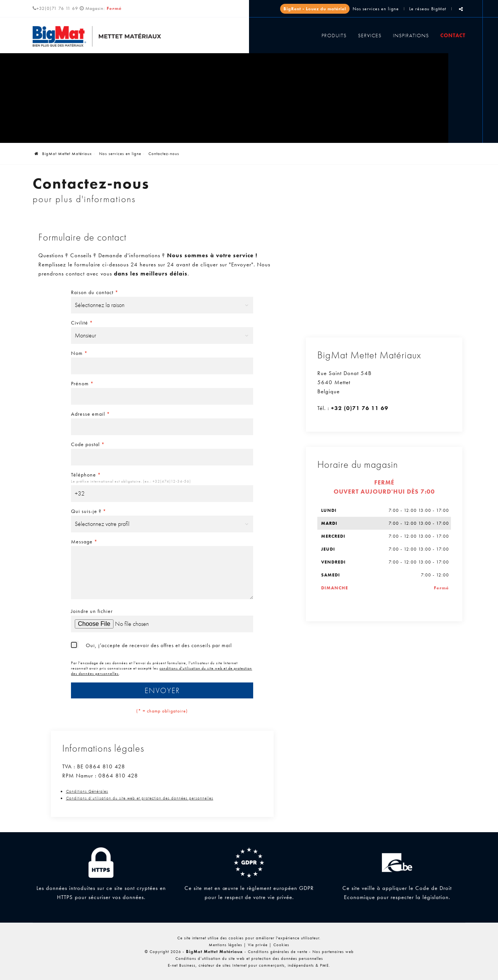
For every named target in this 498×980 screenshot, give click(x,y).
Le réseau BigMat (428, 9)
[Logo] (97, 36)
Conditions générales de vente (278, 952)
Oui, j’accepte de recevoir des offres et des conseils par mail (159, 645)
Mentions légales (225, 945)
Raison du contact (95, 292)
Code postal (88, 444)
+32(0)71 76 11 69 (55, 8)
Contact (453, 35)
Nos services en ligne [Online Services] (376, 9)
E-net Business (182, 965)
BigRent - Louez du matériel (315, 9)
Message (84, 541)
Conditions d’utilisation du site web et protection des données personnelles (140, 798)
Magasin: (104, 8)
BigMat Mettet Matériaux (63, 154)
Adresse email (91, 414)
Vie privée (258, 945)
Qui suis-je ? (89, 511)
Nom (79, 353)
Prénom (82, 383)
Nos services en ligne (120, 154)
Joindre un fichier (92, 611)
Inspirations (411, 35)
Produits (334, 35)
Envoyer (162, 690)
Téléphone (86, 475)
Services (370, 35)
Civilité (82, 323)
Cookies (281, 945)
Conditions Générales (87, 791)
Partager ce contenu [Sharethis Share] (461, 12)
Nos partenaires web (333, 952)
